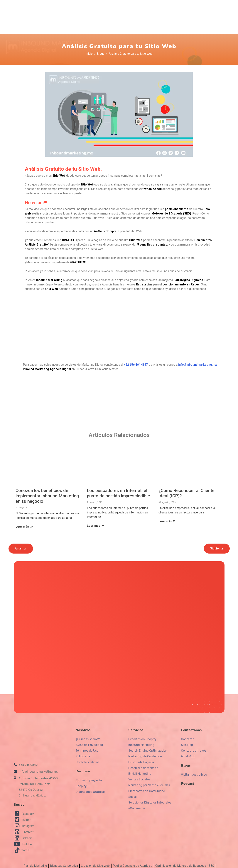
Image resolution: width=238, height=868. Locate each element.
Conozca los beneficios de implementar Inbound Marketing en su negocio (47, 492)
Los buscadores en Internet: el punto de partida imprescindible (118, 489)
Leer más (24, 522)
